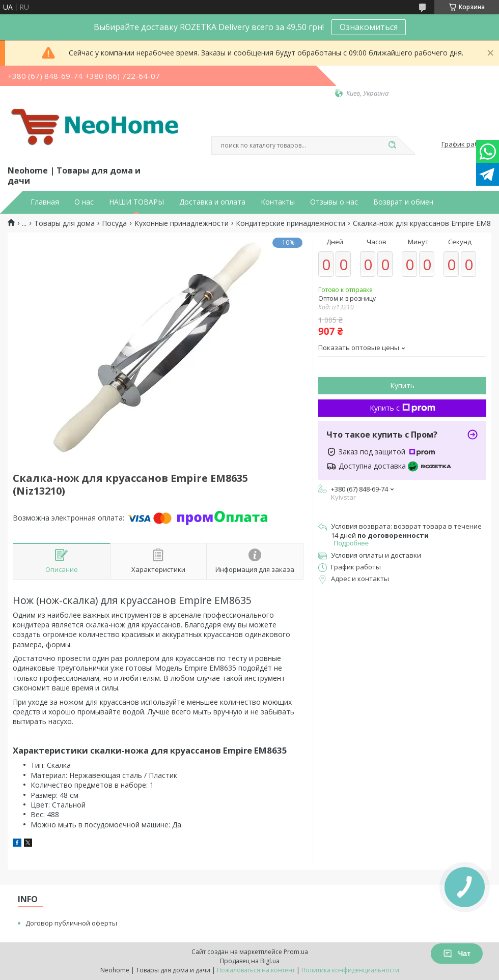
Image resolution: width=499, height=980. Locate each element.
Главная (45, 202)
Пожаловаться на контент (256, 970)
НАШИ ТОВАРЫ (136, 202)
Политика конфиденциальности (350, 970)
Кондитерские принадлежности (290, 223)
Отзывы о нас (334, 202)
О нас (84, 202)
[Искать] (392, 146)
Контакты (278, 202)
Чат (457, 954)
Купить (402, 385)
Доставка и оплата (212, 202)
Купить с (403, 408)
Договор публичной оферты (71, 923)
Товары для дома (64, 223)
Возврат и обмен (403, 202)
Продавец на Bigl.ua (250, 961)
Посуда (114, 223)
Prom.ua (296, 952)
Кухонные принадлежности (182, 223)
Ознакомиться (369, 27)
